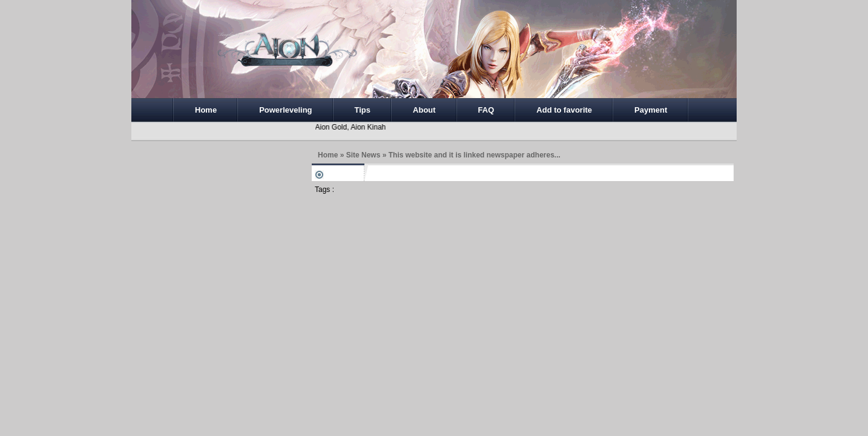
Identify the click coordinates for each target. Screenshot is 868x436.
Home (206, 110)
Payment (651, 110)
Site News (363, 155)
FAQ (486, 110)
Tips (363, 110)
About (424, 110)
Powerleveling (285, 110)
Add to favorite (564, 110)
